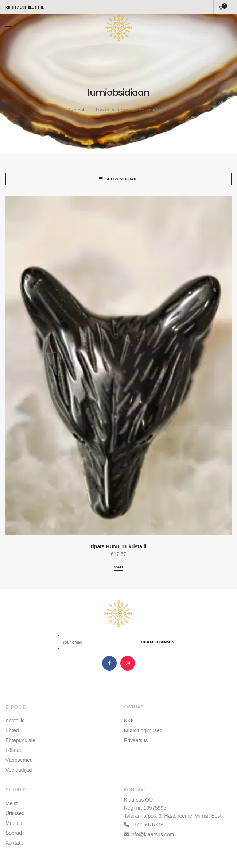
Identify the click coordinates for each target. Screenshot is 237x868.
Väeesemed (19, 760)
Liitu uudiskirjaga (158, 642)
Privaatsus (136, 740)
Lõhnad (14, 750)
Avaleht (76, 110)
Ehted (12, 730)
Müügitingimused (143, 730)
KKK (129, 721)
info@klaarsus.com (152, 834)
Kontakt (14, 843)
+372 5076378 (146, 825)
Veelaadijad (19, 770)
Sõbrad (14, 833)
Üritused (15, 813)
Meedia (14, 823)
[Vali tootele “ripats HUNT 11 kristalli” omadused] (118, 567)
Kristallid (15, 721)
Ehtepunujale (20, 740)
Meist (11, 803)
